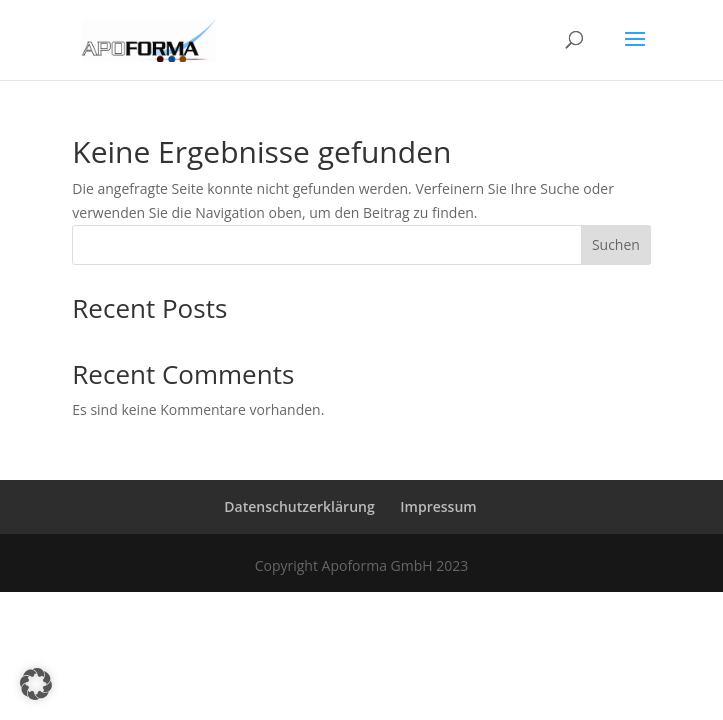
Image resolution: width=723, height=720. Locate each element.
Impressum (438, 506)
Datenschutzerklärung (299, 506)
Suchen (616, 244)
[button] (36, 684)
